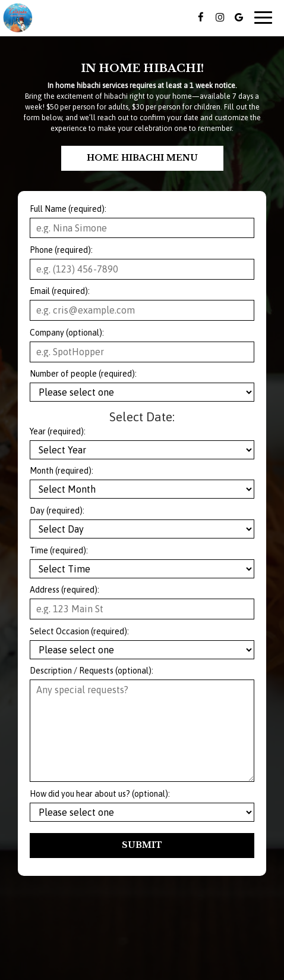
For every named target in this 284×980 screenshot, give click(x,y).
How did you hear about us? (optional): (100, 794)
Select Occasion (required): (79, 631)
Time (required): (59, 550)
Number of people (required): (83, 374)
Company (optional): (67, 333)
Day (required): (57, 511)
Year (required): (58, 431)
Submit (142, 845)
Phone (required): (61, 250)
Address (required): (64, 590)
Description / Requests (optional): (91, 671)
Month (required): (61, 471)
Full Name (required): (68, 209)
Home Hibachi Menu (142, 158)
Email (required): (60, 291)
